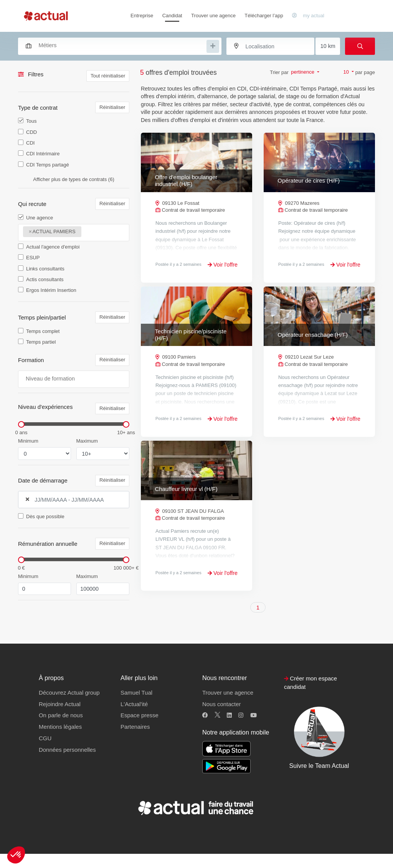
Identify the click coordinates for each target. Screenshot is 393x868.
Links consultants (45, 269)
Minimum (28, 441)
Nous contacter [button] (221, 718)
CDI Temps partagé (48, 165)
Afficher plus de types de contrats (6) (73, 179)
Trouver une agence (213, 16)
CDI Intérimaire (43, 154)
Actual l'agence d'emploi (53, 247)
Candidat (172, 16)
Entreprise (142, 16)
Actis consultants (45, 279)
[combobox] (116, 45)
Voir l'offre (223, 265)
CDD (31, 132)
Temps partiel (41, 342)
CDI (30, 143)
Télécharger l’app (264, 16)
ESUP (33, 258)
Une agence (40, 218)
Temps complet (43, 331)
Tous (31, 121)
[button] (16, 855)
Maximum (87, 441)
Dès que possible (45, 516)
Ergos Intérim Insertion (51, 290)
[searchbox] (122, 45)
